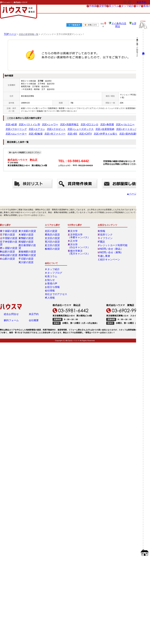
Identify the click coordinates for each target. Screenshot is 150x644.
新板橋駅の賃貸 (27, 247)
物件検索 (50, 9)
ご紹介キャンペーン (105, 257)
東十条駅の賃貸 (9, 229)
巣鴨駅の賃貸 (26, 236)
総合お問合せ (11, 274)
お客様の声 (129, 9)
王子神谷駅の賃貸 (10, 239)
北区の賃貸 (52, 229)
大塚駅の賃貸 (26, 232)
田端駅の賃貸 (26, 239)
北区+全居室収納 (50, 127)
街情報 (100, 229)
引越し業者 (101, 254)
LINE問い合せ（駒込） (106, 247)
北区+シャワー (40, 122)
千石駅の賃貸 (26, 254)
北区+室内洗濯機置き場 (35, 132)
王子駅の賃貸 (8, 232)
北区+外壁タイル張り (14, 132)
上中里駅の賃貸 (9, 236)
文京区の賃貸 (53, 236)
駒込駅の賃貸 (8, 247)
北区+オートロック (67, 127)
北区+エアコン (131, 122)
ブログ (115, 9)
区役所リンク (102, 232)
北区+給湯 (10, 122)
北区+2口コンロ (70, 122)
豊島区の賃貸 (53, 232)
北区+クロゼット (13, 127)
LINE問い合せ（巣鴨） (106, 250)
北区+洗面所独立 (55, 122)
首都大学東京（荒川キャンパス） (78, 250)
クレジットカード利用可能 (108, 243)
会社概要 (34, 281)
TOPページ (9, 32)
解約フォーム (11, 281)
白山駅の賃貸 (8, 254)
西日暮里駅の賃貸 (28, 243)
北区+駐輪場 (100, 127)
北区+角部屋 (84, 122)
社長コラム (81, 9)
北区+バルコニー (98, 122)
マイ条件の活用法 (121, 24)
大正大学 (74, 239)
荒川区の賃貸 (53, 239)
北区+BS (128, 127)
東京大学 (74, 229)
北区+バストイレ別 (24, 122)
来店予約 (34, 274)
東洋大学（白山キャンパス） (78, 244)
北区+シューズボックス (31, 127)
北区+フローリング (115, 122)
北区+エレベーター (85, 127)
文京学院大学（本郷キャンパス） (78, 234)
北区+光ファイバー (115, 127)
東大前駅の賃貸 (27, 229)
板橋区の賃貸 (53, 247)
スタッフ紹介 (99, 9)
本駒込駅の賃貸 (9, 250)
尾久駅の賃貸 (26, 257)
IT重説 (100, 239)
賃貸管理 (65, 9)
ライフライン (102, 236)
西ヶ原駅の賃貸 (9, 243)
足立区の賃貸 (53, 243)
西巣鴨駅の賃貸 (27, 250)
